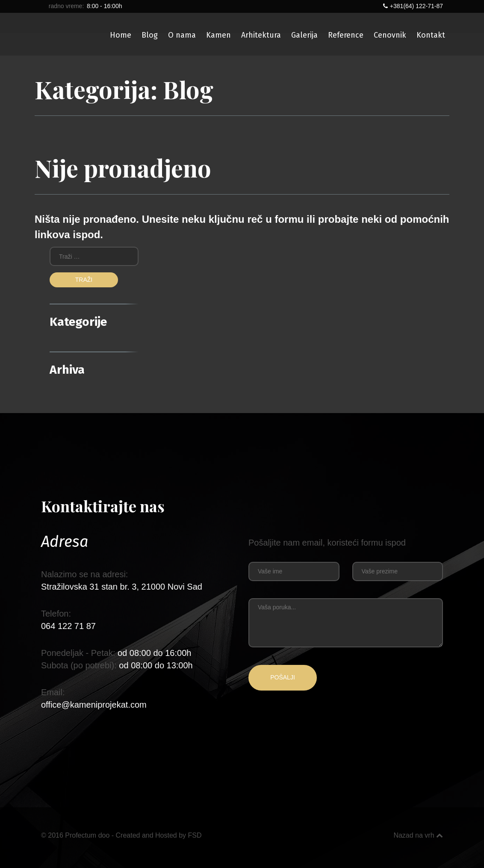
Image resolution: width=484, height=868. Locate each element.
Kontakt (431, 35)
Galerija (304, 35)
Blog (150, 35)
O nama (182, 35)
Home (121, 35)
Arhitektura (261, 35)
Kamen (218, 35)
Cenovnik (390, 35)
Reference (346, 35)
